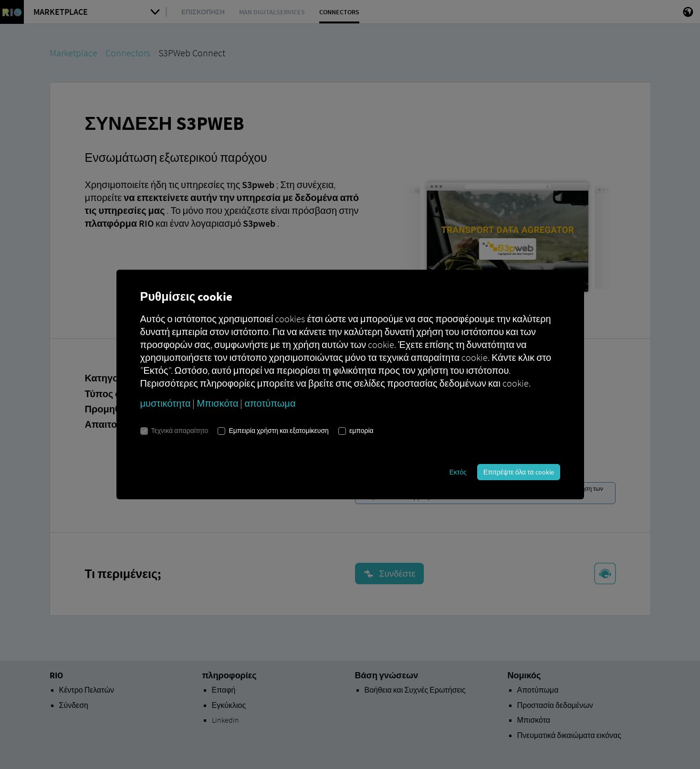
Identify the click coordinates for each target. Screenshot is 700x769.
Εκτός (458, 472)
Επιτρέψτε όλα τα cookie (518, 472)
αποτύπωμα (270, 403)
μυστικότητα (166, 403)
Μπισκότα (217, 403)
